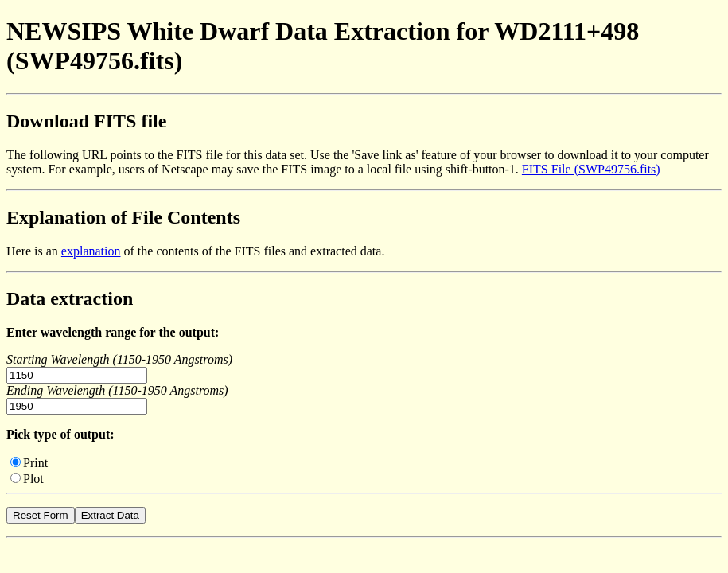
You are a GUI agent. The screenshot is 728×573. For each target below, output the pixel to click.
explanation (91, 251)
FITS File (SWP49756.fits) (591, 169)
